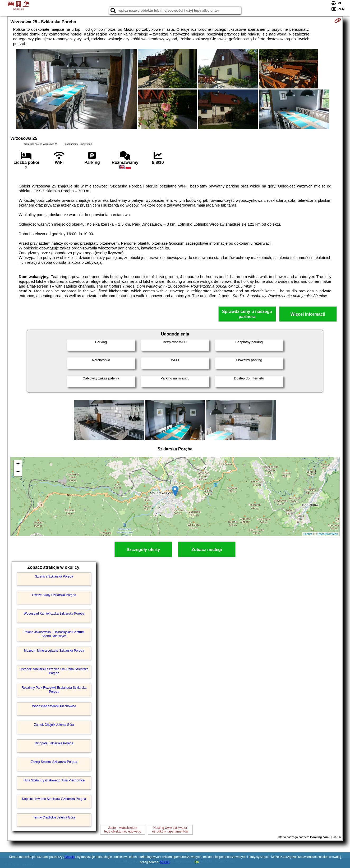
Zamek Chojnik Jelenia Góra (54, 725)
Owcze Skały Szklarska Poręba (54, 595)
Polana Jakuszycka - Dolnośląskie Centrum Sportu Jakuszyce (54, 634)
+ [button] (18, 464)
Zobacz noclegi (207, 550)
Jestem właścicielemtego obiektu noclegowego (123, 830)
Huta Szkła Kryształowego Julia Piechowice (54, 780)
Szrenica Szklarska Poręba (54, 576)
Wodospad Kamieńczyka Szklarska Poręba (54, 614)
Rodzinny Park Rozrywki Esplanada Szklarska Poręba (54, 690)
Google (70, 857)
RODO (165, 862)
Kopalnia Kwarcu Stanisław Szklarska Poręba (54, 799)
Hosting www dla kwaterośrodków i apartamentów (170, 830)
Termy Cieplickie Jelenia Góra (54, 817)
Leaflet (308, 534)
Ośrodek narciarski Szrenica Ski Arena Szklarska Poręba (54, 671)
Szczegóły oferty (143, 550)
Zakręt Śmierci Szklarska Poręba (54, 762)
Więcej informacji (308, 314)
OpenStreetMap (328, 534)
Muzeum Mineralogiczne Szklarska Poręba (54, 651)
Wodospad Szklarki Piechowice (54, 706)
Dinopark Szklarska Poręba (54, 743)
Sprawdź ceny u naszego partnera (247, 314)
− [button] (18, 472)
